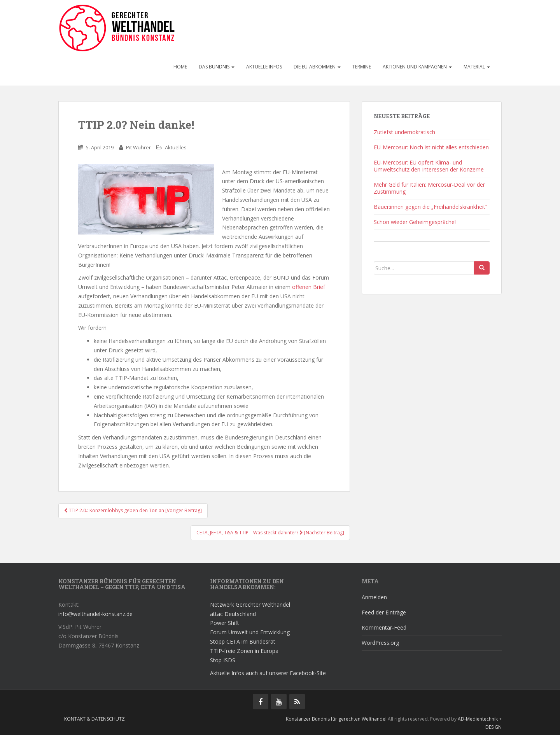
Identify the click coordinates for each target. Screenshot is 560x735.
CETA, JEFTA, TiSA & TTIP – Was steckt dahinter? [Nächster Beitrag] (270, 533)
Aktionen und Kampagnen (417, 67)
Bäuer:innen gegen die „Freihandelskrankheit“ (430, 207)
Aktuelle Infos (264, 67)
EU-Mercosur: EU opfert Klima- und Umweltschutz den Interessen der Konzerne (429, 166)
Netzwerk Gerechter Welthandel (250, 605)
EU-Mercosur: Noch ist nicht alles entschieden (431, 147)
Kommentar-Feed (384, 627)
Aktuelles (176, 147)
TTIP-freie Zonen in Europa (244, 651)
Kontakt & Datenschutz (94, 719)
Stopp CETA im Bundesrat (243, 641)
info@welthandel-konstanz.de (95, 614)
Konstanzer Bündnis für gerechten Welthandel (337, 719)
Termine (362, 67)
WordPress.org (380, 643)
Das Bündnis (217, 67)
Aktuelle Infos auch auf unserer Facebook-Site (268, 673)
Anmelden (374, 597)
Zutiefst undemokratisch (404, 132)
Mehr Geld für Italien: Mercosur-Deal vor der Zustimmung (429, 188)
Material (477, 67)
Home (180, 67)
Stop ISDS (223, 660)
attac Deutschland (233, 614)
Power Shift (225, 623)
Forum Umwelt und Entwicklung (250, 632)
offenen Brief (309, 287)
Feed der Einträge (384, 612)
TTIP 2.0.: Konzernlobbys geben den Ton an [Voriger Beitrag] (133, 510)
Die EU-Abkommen (317, 67)
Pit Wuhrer (138, 147)
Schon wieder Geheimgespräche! (415, 222)
